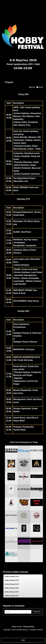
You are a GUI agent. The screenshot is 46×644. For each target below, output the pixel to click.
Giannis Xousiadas (30, 278)
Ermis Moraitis (21, 137)
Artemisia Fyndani (23, 146)
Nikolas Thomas (34, 281)
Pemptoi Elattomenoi (23, 212)
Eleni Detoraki (20, 149)
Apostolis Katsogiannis (25, 275)
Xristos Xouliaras (22, 272)
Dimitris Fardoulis (22, 168)
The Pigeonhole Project (24, 178)
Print (33, 87)
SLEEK (17, 232)
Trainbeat (18, 250)
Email (41, 87)
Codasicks (18, 153)
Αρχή (23, 640)
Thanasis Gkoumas (23, 162)
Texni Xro (18, 131)
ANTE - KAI (19, 107)
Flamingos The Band (23, 221)
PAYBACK (18, 240)
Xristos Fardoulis (22, 174)
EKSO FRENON (21, 187)
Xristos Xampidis (22, 156)
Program (9, 82)
